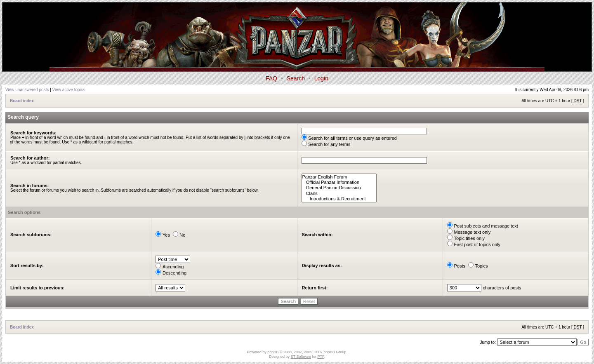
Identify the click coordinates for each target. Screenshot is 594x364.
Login (321, 78)
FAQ (271, 78)
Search (296, 78)
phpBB (273, 352)
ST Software (301, 357)
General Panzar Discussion (339, 188)
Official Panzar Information (339, 182)
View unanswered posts (27, 90)
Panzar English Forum (339, 177)
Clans (339, 194)
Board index (22, 101)
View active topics (69, 90)
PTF (321, 357)
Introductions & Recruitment (339, 199)
